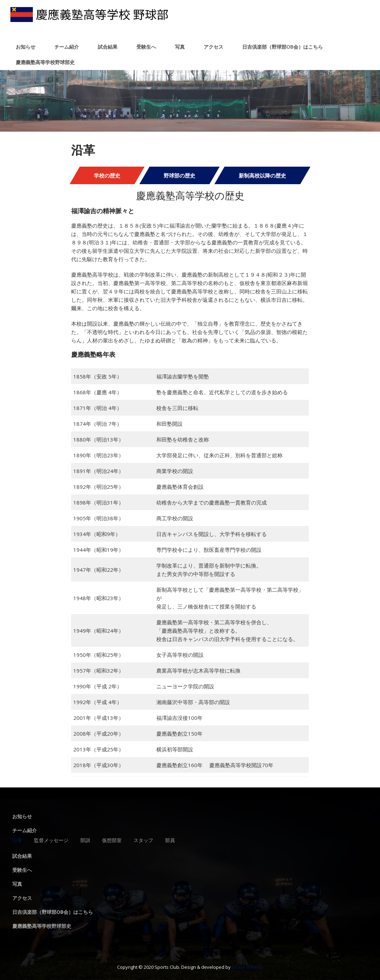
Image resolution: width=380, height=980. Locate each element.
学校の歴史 (107, 175)
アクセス (213, 47)
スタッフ (143, 841)
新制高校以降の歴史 (262, 175)
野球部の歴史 (179, 175)
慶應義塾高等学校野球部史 (45, 62)
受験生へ (146, 47)
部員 (170, 841)
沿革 (17, 841)
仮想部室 (112, 841)
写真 (180, 47)
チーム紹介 (67, 47)
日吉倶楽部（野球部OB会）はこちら (283, 47)
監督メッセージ (51, 841)
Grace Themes (247, 967)
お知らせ (26, 47)
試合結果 (108, 47)
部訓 (85, 841)
